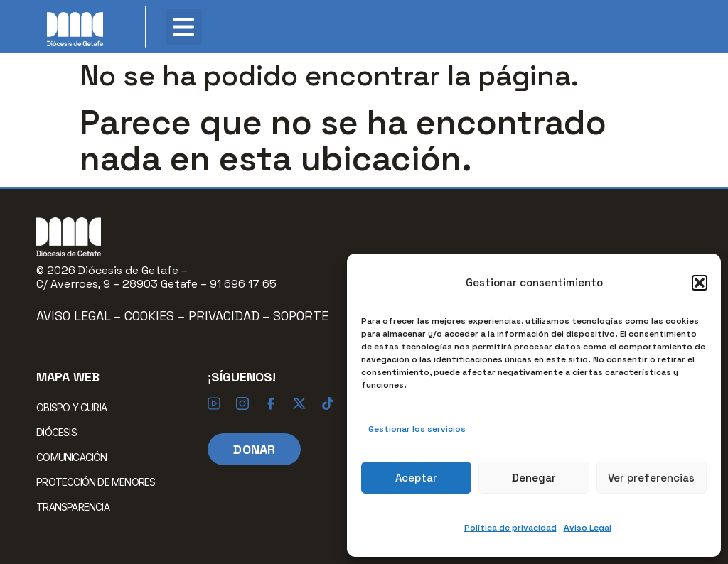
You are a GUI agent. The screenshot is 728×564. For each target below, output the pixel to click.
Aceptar (416, 478)
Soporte (301, 316)
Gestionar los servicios (417, 429)
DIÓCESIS (60, 432)
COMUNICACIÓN (75, 457)
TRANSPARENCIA (73, 507)
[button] (700, 283)
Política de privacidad (510, 528)
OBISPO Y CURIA (75, 407)
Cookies (151, 316)
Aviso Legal (588, 528)
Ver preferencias (651, 478)
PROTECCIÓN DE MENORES (96, 482)
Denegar (534, 478)
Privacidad (224, 316)
